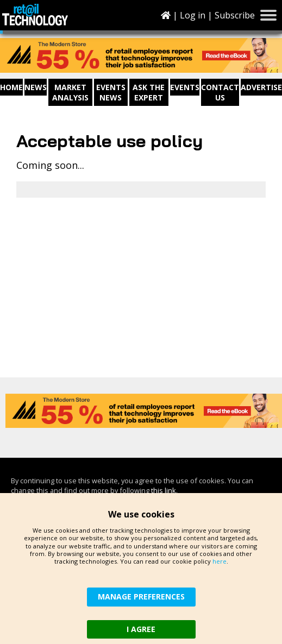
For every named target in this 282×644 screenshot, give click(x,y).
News (36, 87)
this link (164, 490)
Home (11, 87)
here (220, 561)
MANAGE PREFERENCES (141, 596)
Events (185, 87)
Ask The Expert (149, 92)
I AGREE (141, 629)
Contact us (220, 92)
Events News (111, 92)
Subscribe (235, 15)
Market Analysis (70, 92)
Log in (193, 15)
